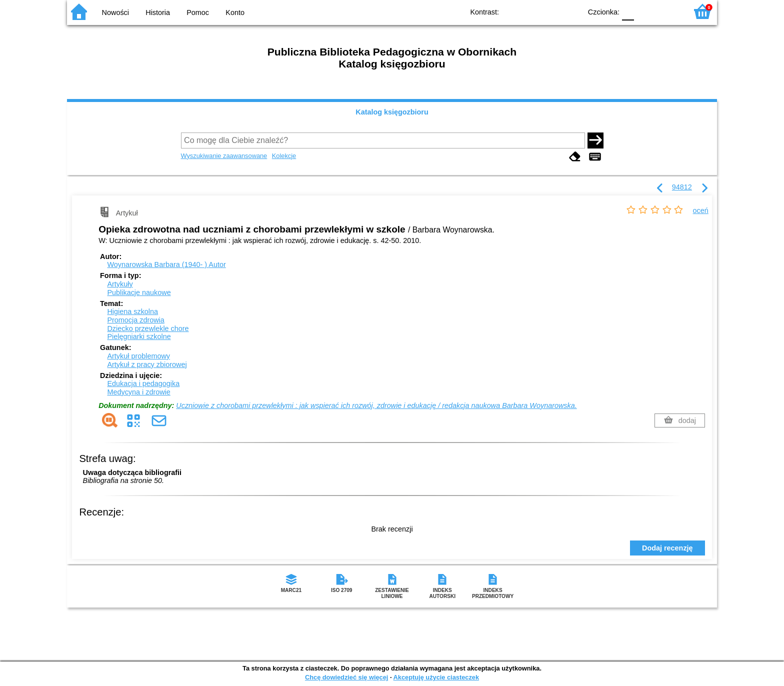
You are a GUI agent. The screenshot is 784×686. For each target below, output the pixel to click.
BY (571, 11)
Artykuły (120, 284)
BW (530, 11)
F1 (645, 11)
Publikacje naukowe (139, 292)
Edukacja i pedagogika (143, 383)
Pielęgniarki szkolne (139, 336)
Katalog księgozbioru (392, 112)
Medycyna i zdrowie (138, 392)
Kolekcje (284, 156)
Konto (235, 12)
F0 (628, 11)
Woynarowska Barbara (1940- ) (166, 264)
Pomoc (198, 12)
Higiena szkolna (132, 311)
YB (551, 11)
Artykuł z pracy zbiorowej (147, 364)
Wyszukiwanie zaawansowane (224, 156)
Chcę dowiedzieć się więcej (346, 677)
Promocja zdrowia (135, 320)
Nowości (115, 12)
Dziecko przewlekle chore (148, 328)
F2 (668, 11)
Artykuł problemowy (138, 356)
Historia (158, 12)
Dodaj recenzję (667, 548)
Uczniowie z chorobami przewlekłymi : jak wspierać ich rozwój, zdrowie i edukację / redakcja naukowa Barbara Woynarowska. (376, 405)
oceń (701, 210)
